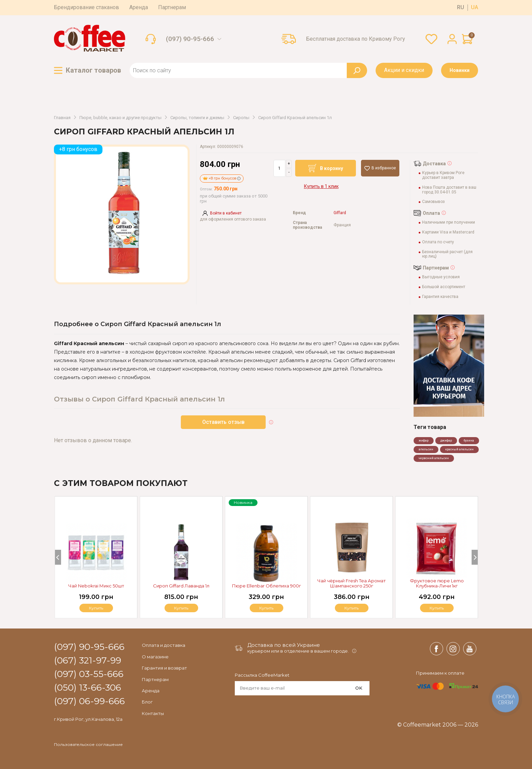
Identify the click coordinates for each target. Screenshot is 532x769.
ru (461, 7)
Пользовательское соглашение (88, 745)
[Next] (475, 557)
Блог (147, 702)
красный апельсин (459, 449)
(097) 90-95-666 (190, 39)
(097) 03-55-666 (89, 674)
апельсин (426, 449)
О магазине (155, 657)
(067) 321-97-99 (88, 661)
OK (359, 688)
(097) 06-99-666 (89, 701)
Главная (62, 118)
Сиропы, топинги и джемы (197, 118)
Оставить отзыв (223, 422)
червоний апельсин (434, 458)
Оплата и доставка (164, 645)
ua (474, 7)
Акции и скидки (404, 70)
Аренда (139, 7)
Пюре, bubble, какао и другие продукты (120, 118)
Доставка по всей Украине (284, 645)
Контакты (153, 713)
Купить (437, 608)
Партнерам (172, 7)
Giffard (340, 213)
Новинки (460, 70)
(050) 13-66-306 (88, 688)
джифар (446, 440)
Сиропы (241, 118)
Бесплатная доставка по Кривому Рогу (356, 39)
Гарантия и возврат (164, 668)
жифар (424, 440)
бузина (469, 440)
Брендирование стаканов (87, 7)
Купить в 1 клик (321, 186)
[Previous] (58, 557)
